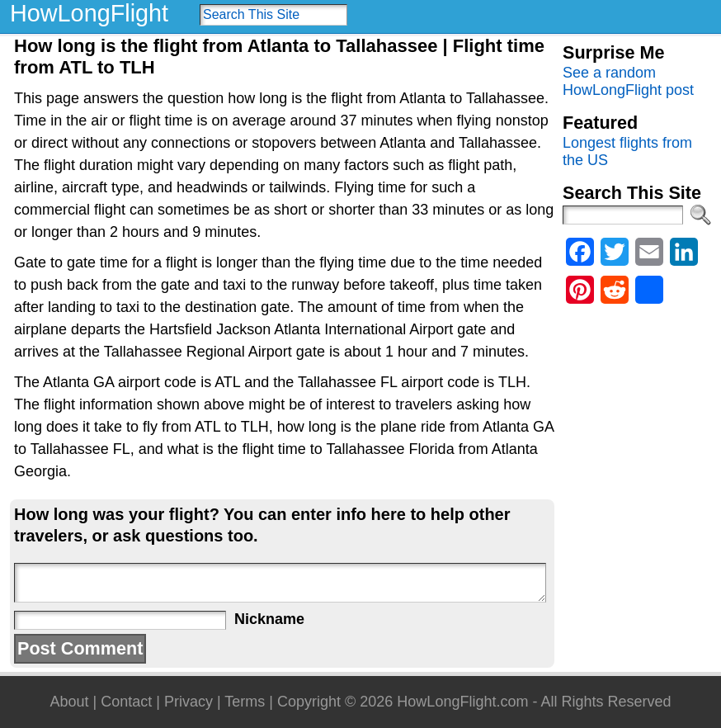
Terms (245, 702)
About (69, 702)
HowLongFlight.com (462, 702)
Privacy (188, 702)
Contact (126, 702)
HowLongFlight (89, 13)
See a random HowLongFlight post (628, 81)
